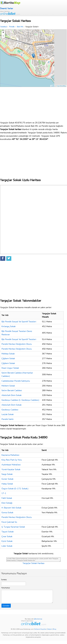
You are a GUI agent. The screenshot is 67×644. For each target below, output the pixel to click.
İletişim (50, 629)
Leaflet (53, 86)
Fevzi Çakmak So (9, 522)
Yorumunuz (6, 588)
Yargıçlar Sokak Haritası (33, 563)
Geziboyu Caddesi (10, 410)
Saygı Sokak (7, 474)
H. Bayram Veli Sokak (11, 508)
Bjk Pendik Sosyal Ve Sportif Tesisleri (19, 322)
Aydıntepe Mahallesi (11, 465)
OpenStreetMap (61, 86)
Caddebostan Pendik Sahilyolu (16, 381)
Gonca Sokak (7, 513)
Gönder (6, 606)
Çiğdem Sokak (8, 358)
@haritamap (38, 619)
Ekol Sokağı (7, 503)
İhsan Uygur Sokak (10, 368)
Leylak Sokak (8, 414)
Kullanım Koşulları (40, 629)
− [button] (3, 36)
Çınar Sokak (7, 536)
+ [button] (3, 33)
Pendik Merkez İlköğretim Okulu (17, 344)
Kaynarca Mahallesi (10, 455)
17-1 (4, 493)
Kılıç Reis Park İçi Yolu (12, 460)
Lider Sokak (7, 546)
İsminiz (4, 580)
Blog (55, 629)
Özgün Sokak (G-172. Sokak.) (15, 489)
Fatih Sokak (7, 498)
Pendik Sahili (7, 419)
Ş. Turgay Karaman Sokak (13, 527)
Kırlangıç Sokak (9, 326)
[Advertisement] (33, 103)
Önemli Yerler (7, 8)
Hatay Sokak (7, 484)
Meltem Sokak (8, 386)
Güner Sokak (7, 479)
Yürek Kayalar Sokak (11, 469)
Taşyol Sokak (8, 532)
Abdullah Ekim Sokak (11, 395)
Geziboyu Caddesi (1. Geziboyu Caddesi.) (20, 400)
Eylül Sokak (7, 541)
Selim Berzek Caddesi (12, 390)
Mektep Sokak (8, 354)
